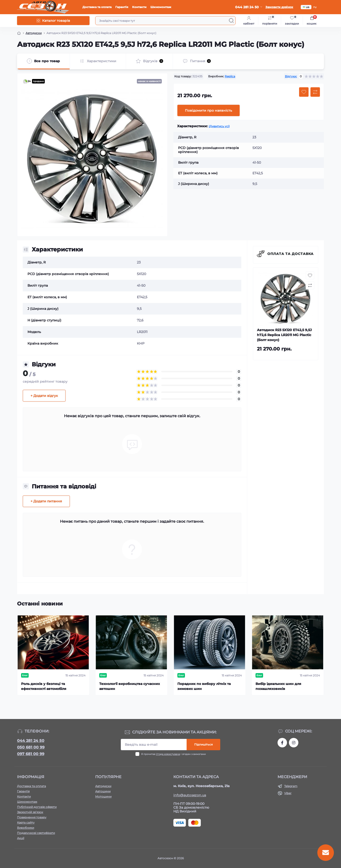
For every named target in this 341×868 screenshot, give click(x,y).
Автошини (103, 791)
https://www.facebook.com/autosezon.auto (282, 743)
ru (315, 7)
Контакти (139, 7)
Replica (230, 76)
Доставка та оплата (97, 7)
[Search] (231, 21)
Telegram (291, 786)
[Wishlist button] (304, 92)
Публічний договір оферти (37, 807)
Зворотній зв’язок (30, 812)
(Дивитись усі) (219, 126)
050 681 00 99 (31, 747)
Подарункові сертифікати (36, 833)
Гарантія (122, 7)
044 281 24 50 (31, 741)
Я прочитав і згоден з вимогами (173, 754)
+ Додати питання (46, 501)
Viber (288, 793)
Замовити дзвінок (279, 7)
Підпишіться (203, 744)
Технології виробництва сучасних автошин (130, 686)
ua (306, 7)
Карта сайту (26, 822)
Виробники (26, 828)
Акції (21, 838)
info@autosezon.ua (190, 795)
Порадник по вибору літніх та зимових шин (204, 686)
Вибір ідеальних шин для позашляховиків (278, 686)
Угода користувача (168, 754)
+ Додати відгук (44, 396)
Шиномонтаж (161, 7)
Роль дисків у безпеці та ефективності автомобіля (44, 686)
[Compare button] (315, 92)
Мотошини (103, 796)
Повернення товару (32, 817)
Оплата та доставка (290, 254)
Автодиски (34, 33)
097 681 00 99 (31, 754)
